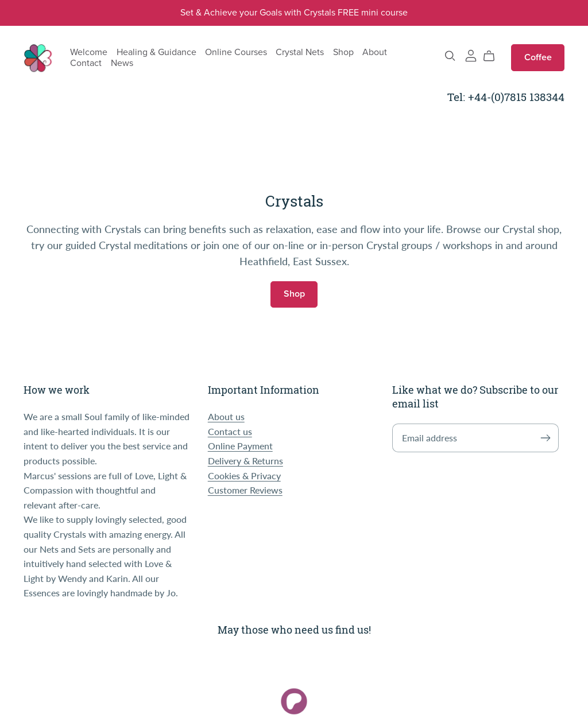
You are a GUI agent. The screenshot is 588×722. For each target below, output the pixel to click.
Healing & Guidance (156, 52)
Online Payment (240, 446)
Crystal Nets (300, 52)
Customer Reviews (245, 490)
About (375, 52)
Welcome (89, 52)
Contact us (230, 431)
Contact (86, 63)
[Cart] (494, 56)
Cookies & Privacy (244, 475)
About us (226, 416)
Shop (343, 52)
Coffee (538, 57)
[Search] (450, 56)
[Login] (471, 54)
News (122, 63)
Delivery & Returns (245, 461)
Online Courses (236, 52)
